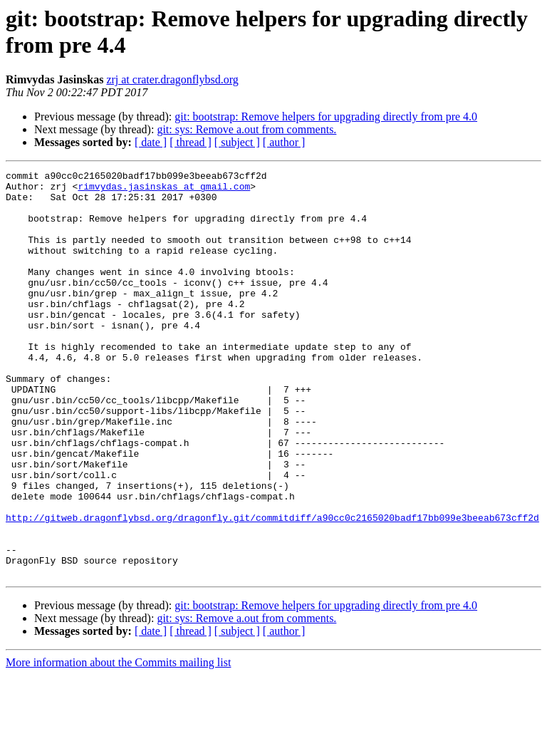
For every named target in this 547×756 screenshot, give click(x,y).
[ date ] (151, 142)
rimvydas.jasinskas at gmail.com (164, 190)
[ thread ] (191, 142)
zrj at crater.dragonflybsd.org (172, 79)
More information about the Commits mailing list (118, 744)
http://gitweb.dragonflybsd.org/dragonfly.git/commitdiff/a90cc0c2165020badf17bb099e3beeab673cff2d (272, 588)
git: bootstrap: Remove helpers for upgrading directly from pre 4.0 (326, 116)
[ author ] (284, 142)
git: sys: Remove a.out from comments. (246, 129)
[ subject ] (237, 142)
